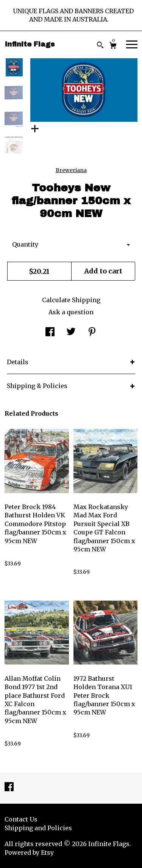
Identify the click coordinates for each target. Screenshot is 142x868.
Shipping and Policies (38, 828)
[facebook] (9, 787)
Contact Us (21, 819)
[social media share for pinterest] (92, 333)
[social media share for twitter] (71, 333)
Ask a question (71, 312)
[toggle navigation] (132, 44)
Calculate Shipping (71, 300)
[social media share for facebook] (50, 333)
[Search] (100, 46)
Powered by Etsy (29, 852)
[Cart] (113, 46)
